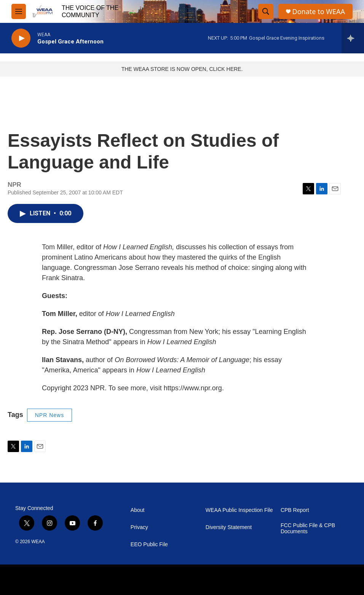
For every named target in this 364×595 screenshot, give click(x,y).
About (138, 510)
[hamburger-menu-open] (19, 11)
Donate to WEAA (319, 12)
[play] (21, 38)
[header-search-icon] (266, 11)
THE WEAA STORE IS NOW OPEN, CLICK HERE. (182, 69)
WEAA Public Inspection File (239, 510)
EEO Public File (149, 544)
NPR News (49, 415)
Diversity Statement (229, 527)
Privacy (139, 527)
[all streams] (353, 38)
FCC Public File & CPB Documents (308, 528)
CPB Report (295, 510)
